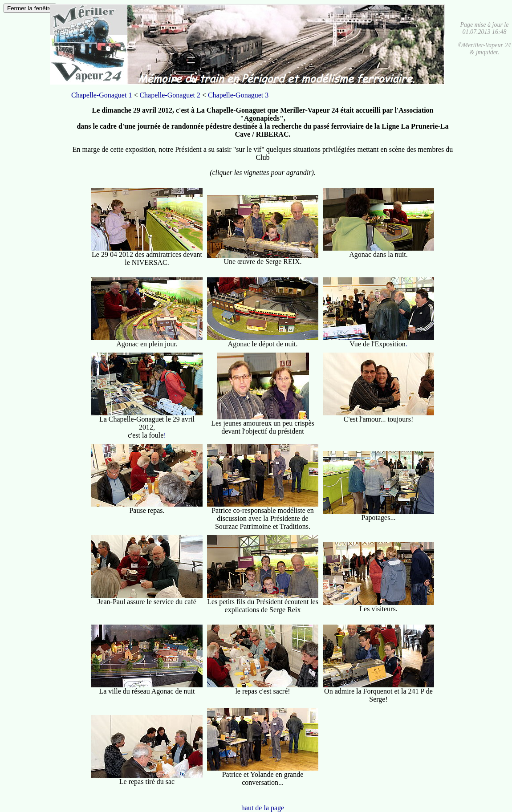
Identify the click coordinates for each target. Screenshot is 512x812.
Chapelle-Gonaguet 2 (170, 95)
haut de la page (263, 808)
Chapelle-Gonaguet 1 (102, 95)
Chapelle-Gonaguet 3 (238, 95)
